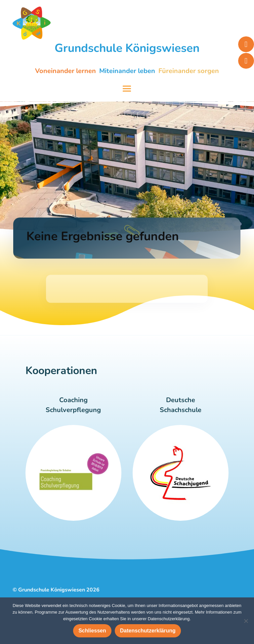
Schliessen (92, 631)
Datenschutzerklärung (148, 631)
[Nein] (246, 621)
